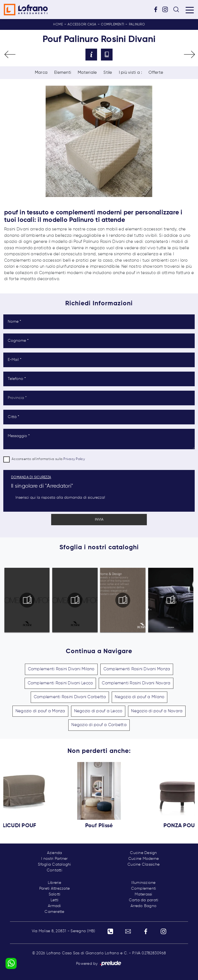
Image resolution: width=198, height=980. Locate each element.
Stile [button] (108, 73)
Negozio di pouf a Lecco (98, 711)
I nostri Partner (54, 859)
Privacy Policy (74, 459)
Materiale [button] (87, 73)
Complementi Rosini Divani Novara (136, 683)
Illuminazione (143, 883)
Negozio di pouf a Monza (40, 711)
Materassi (143, 894)
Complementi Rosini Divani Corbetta (70, 697)
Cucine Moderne (144, 859)
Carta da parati (144, 900)
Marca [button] (41, 73)
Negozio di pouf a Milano (140, 697)
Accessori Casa (82, 25)
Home (58, 25)
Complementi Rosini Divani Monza (137, 669)
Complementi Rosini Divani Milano (61, 669)
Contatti (54, 870)
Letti (54, 900)
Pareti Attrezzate (54, 889)
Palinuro (137, 25)
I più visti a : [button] (131, 73)
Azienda (55, 853)
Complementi (113, 25)
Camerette (54, 912)
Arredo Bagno (144, 906)
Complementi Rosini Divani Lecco (60, 683)
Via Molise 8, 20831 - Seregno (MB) (64, 931)
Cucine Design (143, 853)
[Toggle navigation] (190, 10)
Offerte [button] (156, 73)
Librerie (54, 883)
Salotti (55, 894)
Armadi (54, 906)
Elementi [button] (63, 73)
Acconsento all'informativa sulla (48, 459)
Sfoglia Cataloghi (54, 865)
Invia (99, 520)
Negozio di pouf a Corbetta (99, 725)
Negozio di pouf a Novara (157, 711)
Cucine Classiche (144, 865)
